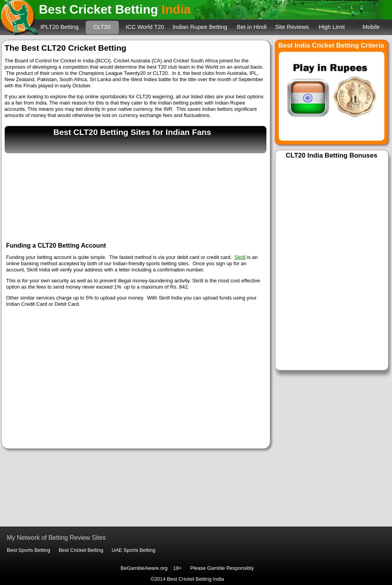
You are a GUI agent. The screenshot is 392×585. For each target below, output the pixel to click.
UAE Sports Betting (133, 550)
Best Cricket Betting (81, 550)
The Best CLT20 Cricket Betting (66, 48)
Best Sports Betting (29, 550)
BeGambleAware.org (144, 568)
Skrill (240, 257)
